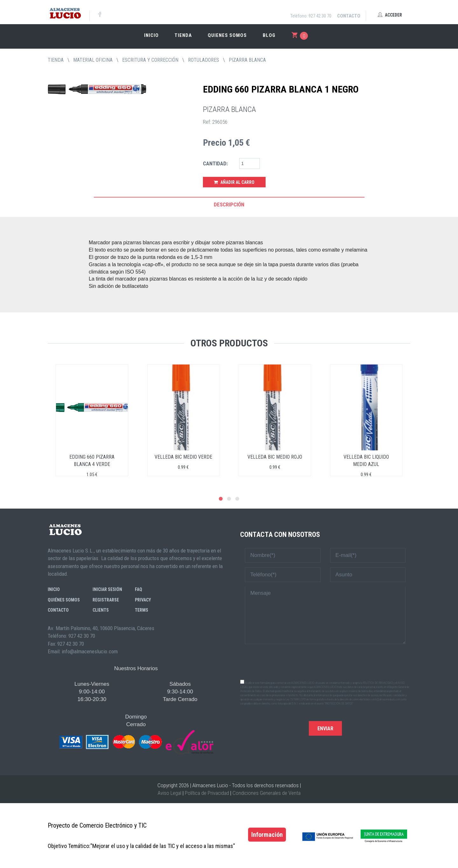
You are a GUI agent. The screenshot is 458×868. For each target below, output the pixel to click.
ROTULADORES (204, 60)
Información (267, 835)
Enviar (325, 729)
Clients (101, 610)
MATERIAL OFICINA (93, 60)
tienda (56, 60)
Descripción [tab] (229, 205)
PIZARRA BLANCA (247, 60)
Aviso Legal (170, 793)
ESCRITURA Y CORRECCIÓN (150, 60)
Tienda (183, 35)
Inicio (151, 35)
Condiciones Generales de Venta (267, 793)
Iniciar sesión (107, 589)
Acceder (390, 15)
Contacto (349, 16)
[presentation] (325, 661)
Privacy (143, 600)
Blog (269, 35)
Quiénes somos (64, 600)
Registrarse (106, 600)
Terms (142, 610)
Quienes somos (227, 35)
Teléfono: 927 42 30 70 (311, 16)
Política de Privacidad (207, 793)
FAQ (139, 589)
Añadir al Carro (234, 182)
